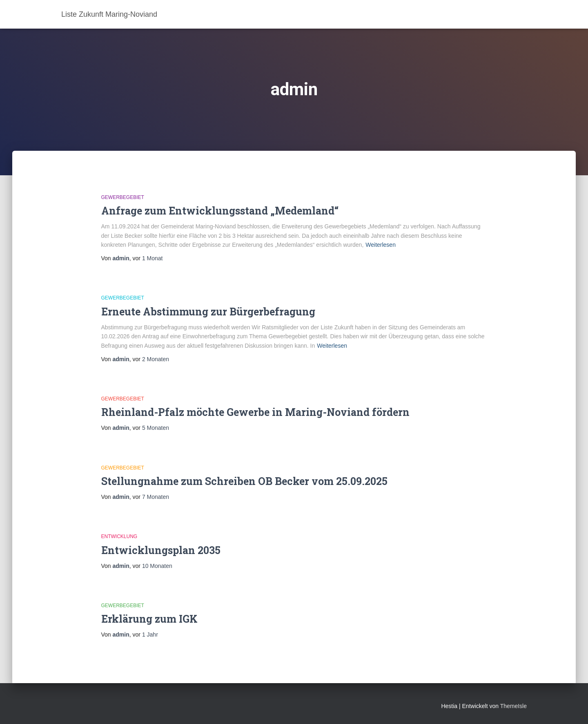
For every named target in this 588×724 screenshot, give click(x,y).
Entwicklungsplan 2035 (161, 550)
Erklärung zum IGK (149, 619)
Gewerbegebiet (123, 197)
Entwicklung (119, 536)
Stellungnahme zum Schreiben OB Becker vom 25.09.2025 (244, 481)
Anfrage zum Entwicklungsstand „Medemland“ (220, 211)
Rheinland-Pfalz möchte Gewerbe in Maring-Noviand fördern (255, 412)
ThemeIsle (513, 706)
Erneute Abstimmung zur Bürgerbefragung (208, 312)
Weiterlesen (381, 245)
